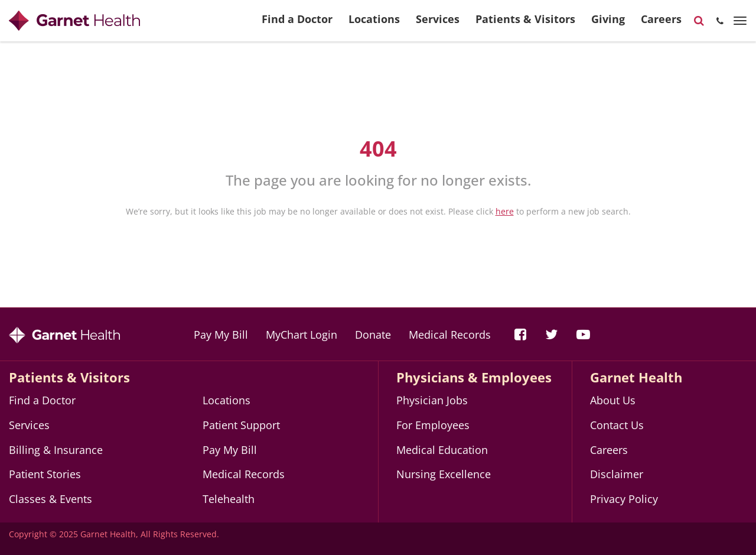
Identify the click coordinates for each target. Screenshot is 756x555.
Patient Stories (45, 474)
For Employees (433, 425)
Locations (374, 24)
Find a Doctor (297, 24)
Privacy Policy (624, 499)
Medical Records (450, 335)
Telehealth (229, 499)
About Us (613, 400)
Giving (608, 24)
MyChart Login (302, 335)
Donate (373, 335)
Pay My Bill (221, 335)
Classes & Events (50, 499)
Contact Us (617, 425)
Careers (661, 24)
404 (378, 149)
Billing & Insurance (56, 450)
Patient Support (241, 425)
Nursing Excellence (444, 474)
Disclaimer (617, 474)
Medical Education (442, 450)
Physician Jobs (432, 400)
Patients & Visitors (525, 24)
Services (438, 24)
